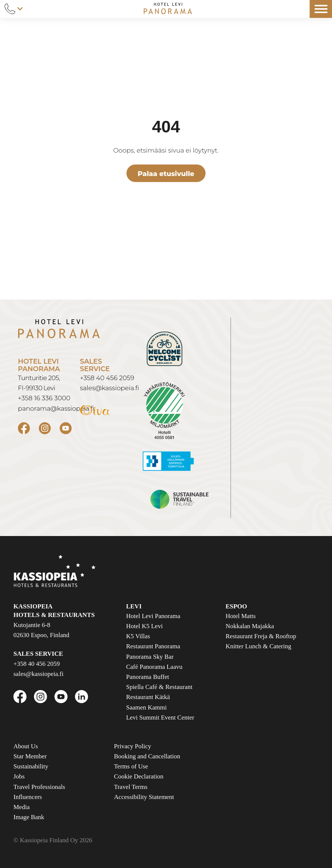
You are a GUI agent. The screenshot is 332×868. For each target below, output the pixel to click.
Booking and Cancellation (147, 756)
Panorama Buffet (148, 677)
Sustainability (31, 766)
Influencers (28, 797)
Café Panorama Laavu (154, 667)
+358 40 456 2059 (107, 378)
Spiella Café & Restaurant (159, 687)
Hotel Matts (241, 616)
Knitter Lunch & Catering (259, 646)
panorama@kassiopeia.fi (56, 408)
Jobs (19, 776)
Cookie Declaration (139, 776)
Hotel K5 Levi (144, 626)
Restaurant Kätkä (148, 697)
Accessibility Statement (144, 797)
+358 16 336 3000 (44, 398)
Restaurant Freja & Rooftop (261, 636)
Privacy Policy (132, 746)
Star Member (30, 756)
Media (21, 807)
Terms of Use (131, 766)
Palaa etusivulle (166, 174)
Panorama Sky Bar (150, 657)
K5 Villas (138, 636)
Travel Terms (131, 787)
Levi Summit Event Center (160, 717)
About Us (26, 746)
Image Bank (29, 817)
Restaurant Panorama (153, 646)
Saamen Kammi (146, 707)
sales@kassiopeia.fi (109, 388)
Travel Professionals (39, 787)
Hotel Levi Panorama (153, 616)
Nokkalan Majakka (250, 626)
